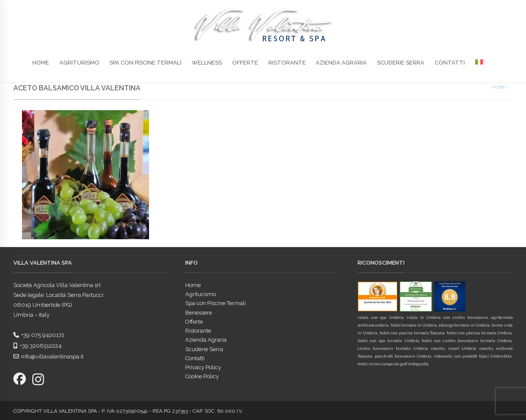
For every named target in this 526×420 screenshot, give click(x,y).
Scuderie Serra (401, 63)
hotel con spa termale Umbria (388, 341)
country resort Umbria (454, 349)
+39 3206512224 (37, 346)
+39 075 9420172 (39, 335)
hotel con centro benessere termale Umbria (467, 341)
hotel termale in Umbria (414, 325)
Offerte (245, 63)
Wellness (207, 63)
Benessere (199, 313)
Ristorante (287, 63)
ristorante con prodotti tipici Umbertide (473, 356)
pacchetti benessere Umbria (403, 356)
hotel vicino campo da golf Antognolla (393, 364)
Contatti (450, 63)
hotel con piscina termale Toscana (412, 333)
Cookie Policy (202, 376)
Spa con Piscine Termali (145, 63)
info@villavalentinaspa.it (48, 357)
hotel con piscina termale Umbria (479, 333)
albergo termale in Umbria (464, 325)
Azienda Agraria (341, 63)
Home (41, 63)
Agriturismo (79, 63)
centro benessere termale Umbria (393, 349)
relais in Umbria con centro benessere (447, 318)
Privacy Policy (203, 367)
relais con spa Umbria (381, 318)
